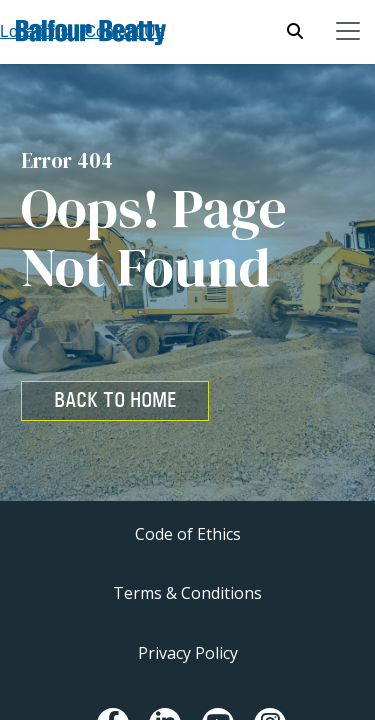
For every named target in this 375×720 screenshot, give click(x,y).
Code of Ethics (188, 534)
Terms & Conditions (187, 593)
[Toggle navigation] (348, 31)
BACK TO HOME (115, 400)
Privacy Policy (188, 653)
